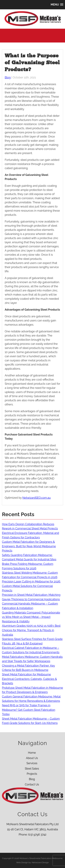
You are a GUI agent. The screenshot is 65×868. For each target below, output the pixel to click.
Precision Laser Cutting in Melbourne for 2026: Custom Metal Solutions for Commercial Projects (31, 586)
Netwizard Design (40, 862)
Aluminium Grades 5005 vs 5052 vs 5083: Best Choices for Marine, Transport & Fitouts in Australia (31, 630)
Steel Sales (32, 769)
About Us (32, 758)
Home (32, 753)
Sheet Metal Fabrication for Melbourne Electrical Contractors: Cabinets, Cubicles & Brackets (29, 679)
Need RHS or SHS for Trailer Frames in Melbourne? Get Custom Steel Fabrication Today (29, 710)
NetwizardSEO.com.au (36, 498)
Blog (8, 77)
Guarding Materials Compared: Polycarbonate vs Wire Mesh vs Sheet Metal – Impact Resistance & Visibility (31, 617)
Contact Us (32, 784)
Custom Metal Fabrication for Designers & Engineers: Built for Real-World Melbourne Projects (29, 546)
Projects (32, 774)
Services (32, 763)
